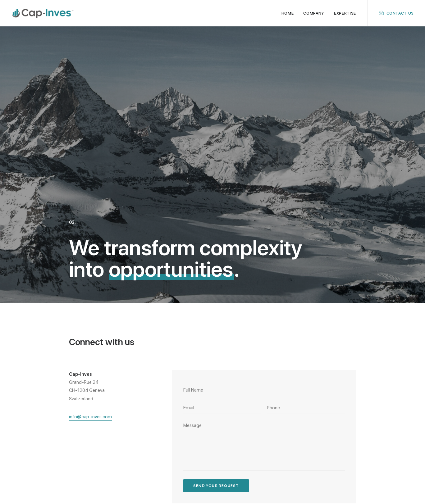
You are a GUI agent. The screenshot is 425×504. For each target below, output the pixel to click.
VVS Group (404, 489)
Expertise (345, 13)
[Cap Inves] (43, 13)
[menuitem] (288, 13)
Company (314, 13)
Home (288, 13)
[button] (90, 263)
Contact (227, 437)
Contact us (400, 13)
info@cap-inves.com (377, 420)
